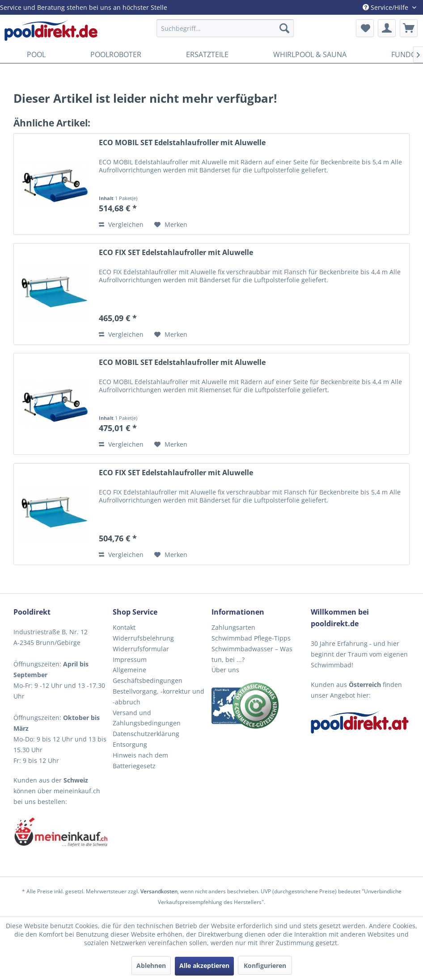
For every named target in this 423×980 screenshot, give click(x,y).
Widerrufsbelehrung (143, 638)
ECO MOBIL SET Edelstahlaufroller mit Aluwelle (182, 143)
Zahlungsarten (233, 627)
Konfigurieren (265, 965)
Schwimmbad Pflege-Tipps (251, 638)
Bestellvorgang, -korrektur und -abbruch (159, 697)
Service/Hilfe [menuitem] (386, 7)
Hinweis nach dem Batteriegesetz (140, 760)
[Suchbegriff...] (225, 28)
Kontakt (124, 627)
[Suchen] (284, 28)
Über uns (225, 670)
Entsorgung (130, 744)
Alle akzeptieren (204, 965)
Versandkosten (159, 891)
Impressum (130, 660)
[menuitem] (225, 28)
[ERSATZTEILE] (207, 54)
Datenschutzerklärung (146, 734)
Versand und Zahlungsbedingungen (147, 718)
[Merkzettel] (365, 28)
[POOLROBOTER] (116, 54)
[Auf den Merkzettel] (171, 225)
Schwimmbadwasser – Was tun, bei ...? (252, 654)
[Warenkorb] (409, 28)
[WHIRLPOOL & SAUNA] (310, 54)
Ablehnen (151, 965)
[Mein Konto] (387, 28)
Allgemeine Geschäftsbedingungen (148, 675)
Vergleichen (121, 224)
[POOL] (36, 54)
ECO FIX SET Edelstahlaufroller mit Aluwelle (176, 253)
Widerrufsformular (141, 649)
